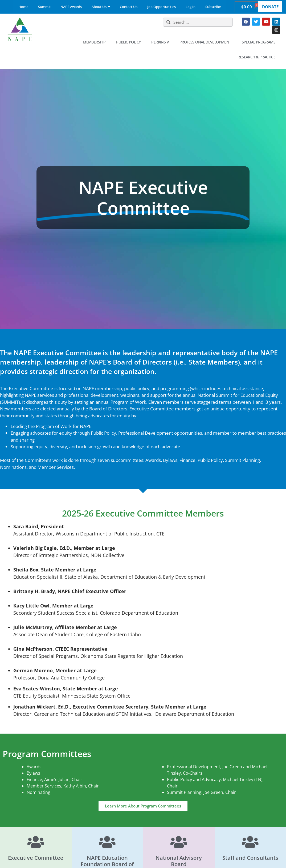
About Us (101, 7)
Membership (95, 42)
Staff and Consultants (250, 858)
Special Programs (260, 42)
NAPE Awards (71, 7)
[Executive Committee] (36, 842)
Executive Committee (36, 858)
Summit (44, 7)
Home (23, 7)
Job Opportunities (162, 7)
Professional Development (207, 42)
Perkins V (161, 42)
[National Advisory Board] (179, 842)
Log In (191, 7)
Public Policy (130, 42)
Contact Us (129, 7)
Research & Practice (258, 57)
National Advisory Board (179, 861)
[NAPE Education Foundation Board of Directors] (107, 842)
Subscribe (213, 7)
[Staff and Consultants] (250, 842)
